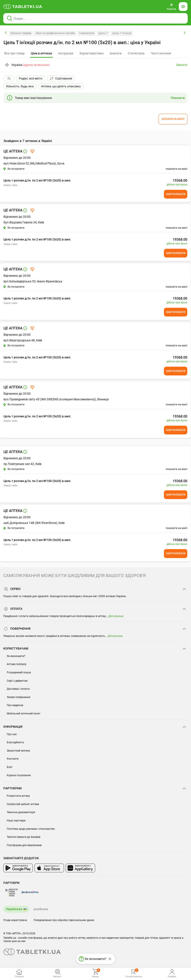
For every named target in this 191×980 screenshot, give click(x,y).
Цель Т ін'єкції (122, 33)
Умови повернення (19, 697)
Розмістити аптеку (18, 796)
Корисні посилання (19, 775)
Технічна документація (21, 812)
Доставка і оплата (18, 689)
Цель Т (103, 33)
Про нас (12, 734)
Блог (10, 767)
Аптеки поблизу (17, 664)
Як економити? (16, 656)
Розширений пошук (19, 672)
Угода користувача (15, 920)
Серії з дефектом (17, 681)
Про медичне (15, 705)
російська (41, 909)
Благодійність (15, 742)
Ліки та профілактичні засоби (55, 33)
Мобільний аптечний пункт (24, 714)
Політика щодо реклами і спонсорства (31, 829)
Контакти (13, 759)
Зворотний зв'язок (18, 751)
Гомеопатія (87, 33)
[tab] (41, 54)
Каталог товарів (21, 33)
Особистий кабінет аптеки (23, 804)
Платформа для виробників (24, 845)
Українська (14, 909)
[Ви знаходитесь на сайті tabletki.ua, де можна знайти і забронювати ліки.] (23, 7)
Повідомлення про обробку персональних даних (64, 920)
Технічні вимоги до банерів (24, 837)
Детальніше (116, 616)
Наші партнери (16, 821)
